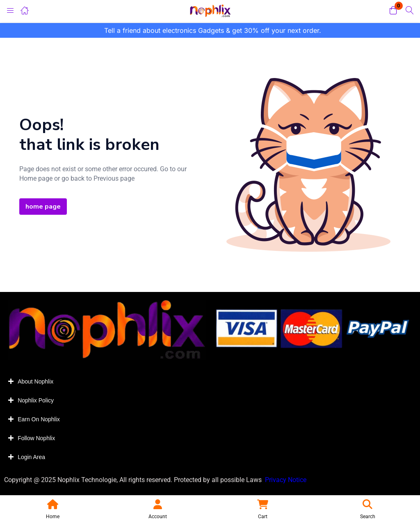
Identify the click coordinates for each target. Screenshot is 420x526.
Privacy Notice (286, 480)
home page (43, 207)
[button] (393, 11)
